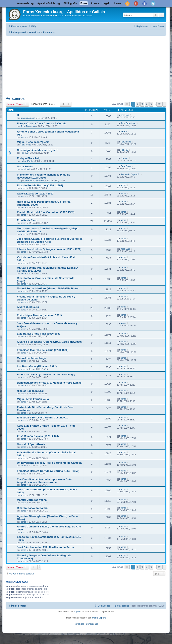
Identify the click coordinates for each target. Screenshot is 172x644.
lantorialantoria (28, 118)
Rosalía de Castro (28, 220)
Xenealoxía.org (25, 3)
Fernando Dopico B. (35, 181)
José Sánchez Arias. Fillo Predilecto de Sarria (45, 547)
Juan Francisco (28, 126)
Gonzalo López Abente (31, 444)
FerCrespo (26, 145)
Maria (123, 323)
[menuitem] (32, 26)
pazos (24, 465)
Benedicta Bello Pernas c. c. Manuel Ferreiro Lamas (49, 383)
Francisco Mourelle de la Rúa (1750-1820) (43, 350)
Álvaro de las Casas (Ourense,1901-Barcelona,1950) (49, 342)
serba (24, 137)
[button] (127, 104)
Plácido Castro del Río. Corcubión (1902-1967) (46, 212)
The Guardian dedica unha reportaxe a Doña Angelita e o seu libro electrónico (45, 481)
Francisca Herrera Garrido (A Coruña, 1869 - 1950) (48, 471)
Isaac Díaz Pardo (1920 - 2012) (36, 194)
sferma (124, 131)
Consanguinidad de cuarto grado (38, 150)
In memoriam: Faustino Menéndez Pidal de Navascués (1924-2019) (44, 176)
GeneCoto (126, 166)
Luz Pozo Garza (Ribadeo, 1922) (37, 366)
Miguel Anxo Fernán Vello (33, 399)
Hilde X (24, 153)
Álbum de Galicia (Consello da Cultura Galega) (46, 375)
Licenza (117, 3)
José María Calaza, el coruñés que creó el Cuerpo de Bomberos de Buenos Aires (50, 240)
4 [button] (147, 104)
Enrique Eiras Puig (29, 158)
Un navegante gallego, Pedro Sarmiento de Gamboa (49, 463)
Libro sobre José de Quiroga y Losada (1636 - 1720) (49, 249)
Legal (106, 3)
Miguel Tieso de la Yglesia (33, 142)
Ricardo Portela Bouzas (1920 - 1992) (40, 185)
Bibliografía (70, 3)
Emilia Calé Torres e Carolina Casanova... (43, 418)
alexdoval (25, 169)
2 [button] (138, 104)
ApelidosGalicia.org (49, 3)
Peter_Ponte (27, 161)
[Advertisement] (89, 65)
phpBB (77, 612)
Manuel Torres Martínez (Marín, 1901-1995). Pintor (48, 288)
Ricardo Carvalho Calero (32, 508)
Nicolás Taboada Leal (30, 391)
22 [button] (159, 104)
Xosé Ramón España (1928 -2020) (38, 436)
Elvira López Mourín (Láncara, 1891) (39, 315)
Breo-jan (125, 115)
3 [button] (142, 104)
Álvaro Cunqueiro (28, 307)
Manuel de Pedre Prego (31, 358)
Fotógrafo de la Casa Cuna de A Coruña (42, 123)
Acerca (95, 3)
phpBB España (99, 618)
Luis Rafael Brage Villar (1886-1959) (39, 334)
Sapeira (124, 158)
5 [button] (151, 104)
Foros (84, 3)
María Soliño (25, 166)
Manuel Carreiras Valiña (32, 500)
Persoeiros (15, 98)
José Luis (125, 249)
